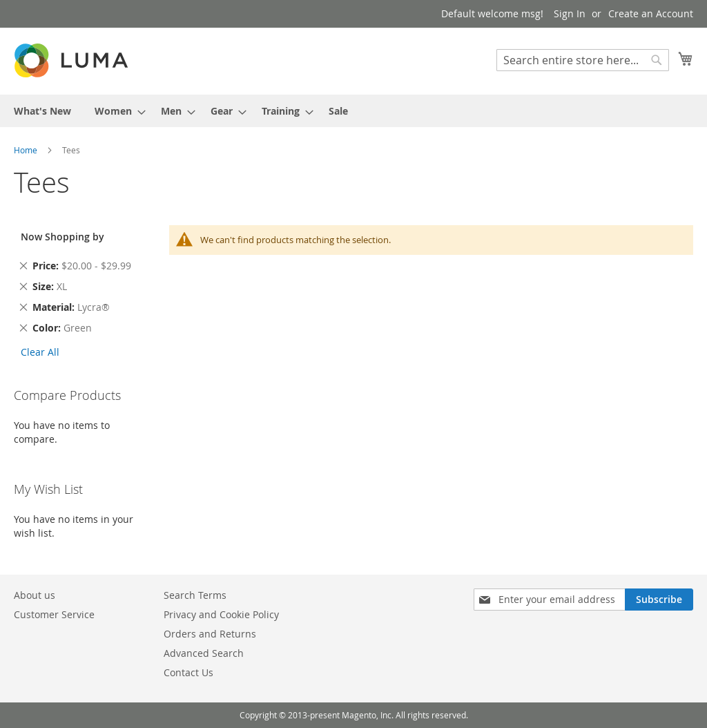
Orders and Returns (210, 634)
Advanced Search (204, 653)
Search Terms (195, 595)
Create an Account (651, 13)
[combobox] (583, 60)
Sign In (570, 13)
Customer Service (54, 614)
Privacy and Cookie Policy (221, 614)
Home (27, 150)
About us (35, 595)
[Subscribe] (659, 600)
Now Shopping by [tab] (62, 237)
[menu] (353, 111)
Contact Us (188, 672)
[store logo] (72, 60)
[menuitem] (42, 111)
